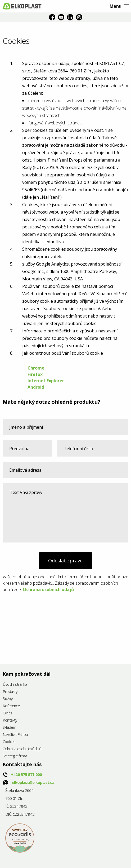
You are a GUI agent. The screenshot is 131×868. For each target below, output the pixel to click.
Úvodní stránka (15, 685)
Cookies (9, 742)
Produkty (10, 692)
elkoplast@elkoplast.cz (33, 782)
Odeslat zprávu (65, 561)
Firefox (36, 374)
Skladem (9, 728)
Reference (11, 706)
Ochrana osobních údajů (48, 589)
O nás (7, 713)
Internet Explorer (46, 381)
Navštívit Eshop (15, 735)
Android (36, 387)
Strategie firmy (15, 756)
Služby (8, 699)
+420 (26, 774)
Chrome (36, 368)
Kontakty (10, 720)
